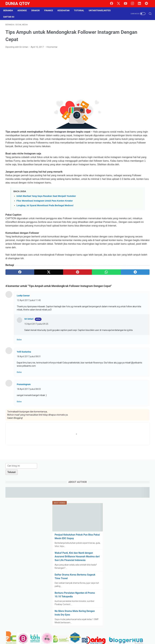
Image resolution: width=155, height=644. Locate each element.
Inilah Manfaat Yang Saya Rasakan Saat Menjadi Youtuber (46, 216)
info (116, 347)
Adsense (24, 10)
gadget (139, 336)
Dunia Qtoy (18, 4)
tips (130, 386)
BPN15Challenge (122, 308)
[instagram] (134, 4)
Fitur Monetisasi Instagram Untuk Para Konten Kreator (45, 221)
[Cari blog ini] (128, 29)
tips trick (139, 386)
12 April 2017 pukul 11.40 (29, 336)
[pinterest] (54, 303)
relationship (131, 364)
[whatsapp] (73, 303)
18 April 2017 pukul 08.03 (29, 431)
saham (127, 369)
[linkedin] (141, 4)
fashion (118, 336)
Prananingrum (24, 426)
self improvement (123, 375)
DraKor (38, 10)
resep (143, 364)
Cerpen (117, 319)
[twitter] (120, 4)
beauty (139, 296)
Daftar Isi (11, 17)
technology (119, 386)
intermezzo (127, 347)
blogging (118, 302)
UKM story (141, 392)
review (117, 369)
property (118, 364)
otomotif (139, 352)
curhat (128, 324)
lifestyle (118, 352)
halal (125, 341)
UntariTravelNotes (102, 10)
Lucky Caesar (23, 331)
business (138, 313)
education (129, 330)
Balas (19, 381)
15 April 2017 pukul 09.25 (36, 362)
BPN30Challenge (122, 313)
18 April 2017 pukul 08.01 (29, 398)
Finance (51, 10)
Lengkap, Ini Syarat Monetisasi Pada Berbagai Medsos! (45, 226)
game (117, 341)
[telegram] (147, 4)
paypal (130, 358)
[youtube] (127, 4)
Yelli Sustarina (24, 393)
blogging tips (132, 302)
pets (139, 358)
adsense (118, 296)
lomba (128, 352)
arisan (129, 296)
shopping (139, 375)
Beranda (10, 10)
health (134, 341)
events (140, 330)
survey (133, 380)
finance (128, 336)
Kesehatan (66, 10)
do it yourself (141, 324)
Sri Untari (29, 357)
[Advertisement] (54, 76)
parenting (119, 358)
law (138, 347)
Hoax (143, 341)
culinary (118, 324)
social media (120, 380)
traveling (118, 392)
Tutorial (81, 10)
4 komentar (52, 49)
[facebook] (113, 4)
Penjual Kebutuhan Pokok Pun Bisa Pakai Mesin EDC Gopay (129, 101)
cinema (141, 319)
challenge (129, 319)
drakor (117, 330)
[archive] (123, 280)
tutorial (129, 392)
